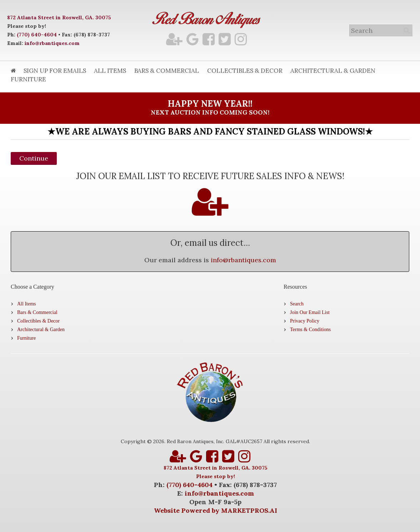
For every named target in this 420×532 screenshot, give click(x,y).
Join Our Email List (310, 312)
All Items (110, 71)
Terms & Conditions (310, 330)
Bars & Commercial (167, 71)
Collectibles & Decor (245, 71)
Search (297, 304)
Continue (34, 158)
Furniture (28, 79)
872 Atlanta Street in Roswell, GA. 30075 (59, 17)
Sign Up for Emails (55, 71)
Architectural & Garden (333, 71)
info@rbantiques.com (52, 43)
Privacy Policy (305, 321)
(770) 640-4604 (37, 35)
